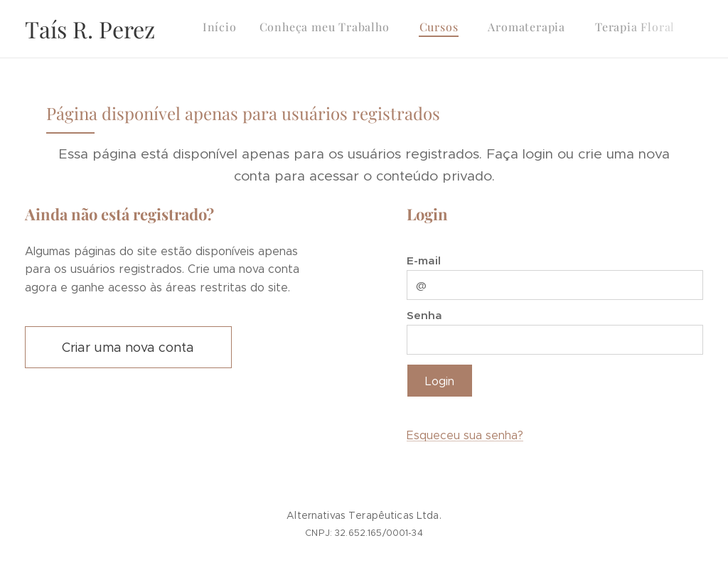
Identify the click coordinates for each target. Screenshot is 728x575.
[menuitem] (489, 29)
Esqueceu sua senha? (465, 435)
